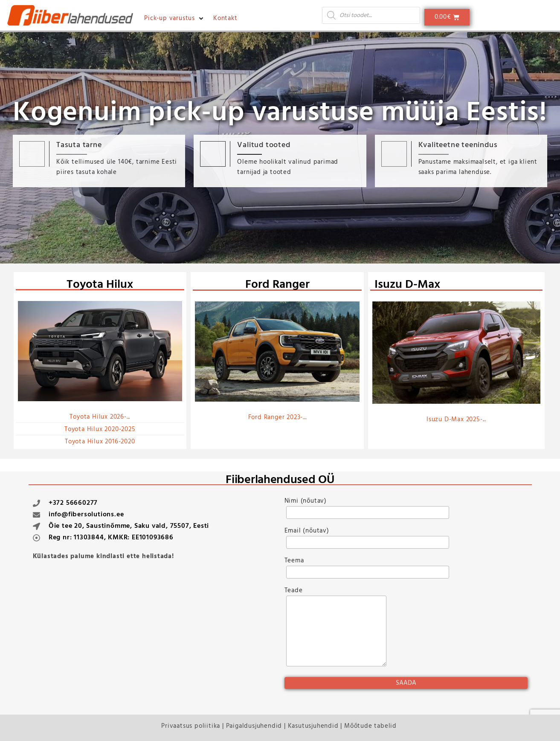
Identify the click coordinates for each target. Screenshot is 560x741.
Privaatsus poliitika (191, 726)
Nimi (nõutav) (366, 511)
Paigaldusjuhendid (254, 726)
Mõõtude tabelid (370, 726)
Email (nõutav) (366, 541)
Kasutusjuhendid (313, 726)
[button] (174, 18)
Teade (335, 631)
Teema (366, 571)
